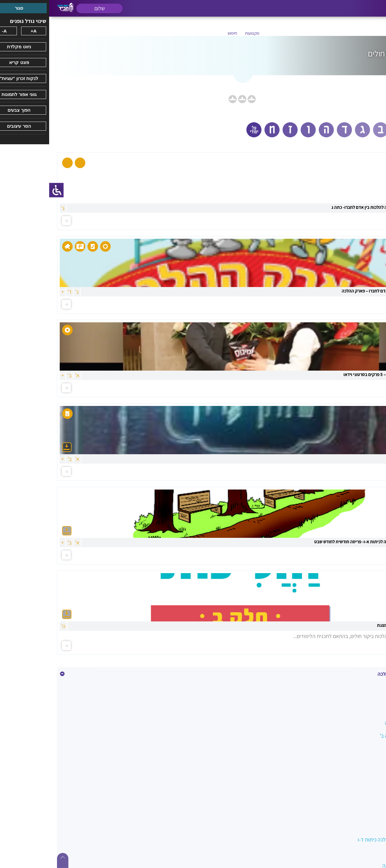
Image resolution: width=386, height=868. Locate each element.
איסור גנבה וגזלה (357, 684)
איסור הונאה (362, 697)
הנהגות (367, 762)
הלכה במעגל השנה (355, 723)
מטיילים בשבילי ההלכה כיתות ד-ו (342, 839)
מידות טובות (362, 852)
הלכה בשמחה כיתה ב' (353, 736)
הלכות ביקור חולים (356, 749)
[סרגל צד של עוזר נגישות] (7, 190)
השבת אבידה (361, 775)
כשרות (368, 814)
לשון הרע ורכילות (357, 827)
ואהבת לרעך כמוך (356, 788)
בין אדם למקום (360, 710)
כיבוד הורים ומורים (356, 801)
